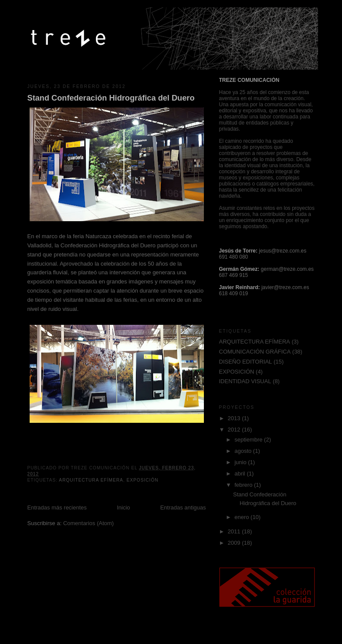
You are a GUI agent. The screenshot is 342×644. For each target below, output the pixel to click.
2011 (235, 531)
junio (241, 462)
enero (242, 517)
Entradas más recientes (57, 507)
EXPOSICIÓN (142, 480)
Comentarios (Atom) (88, 523)
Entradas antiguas (183, 507)
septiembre (249, 440)
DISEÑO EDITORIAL (246, 362)
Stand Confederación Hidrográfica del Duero (111, 98)
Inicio (123, 507)
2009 (235, 543)
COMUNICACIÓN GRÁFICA (255, 352)
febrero (244, 485)
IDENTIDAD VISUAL (245, 381)
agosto (244, 451)
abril (240, 474)
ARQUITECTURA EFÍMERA (91, 480)
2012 (235, 430)
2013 (235, 418)
